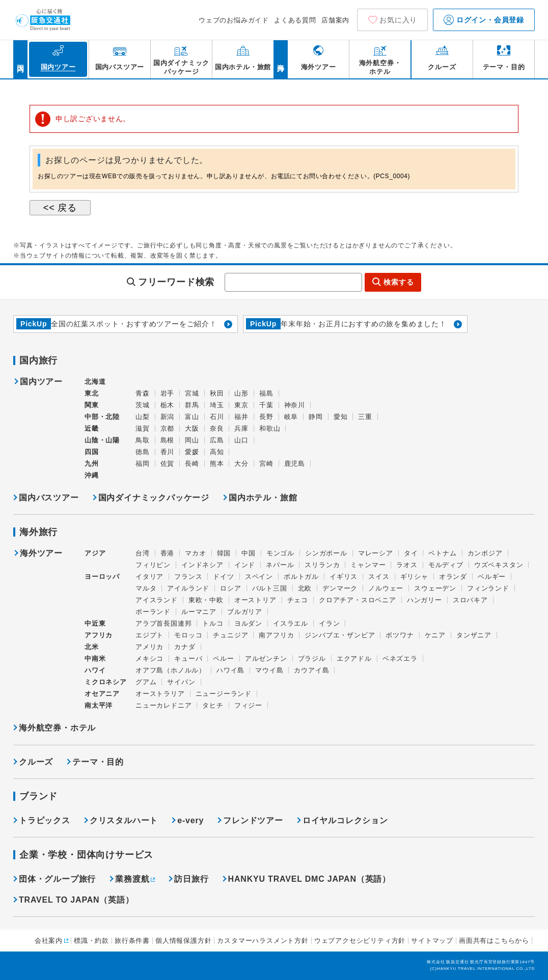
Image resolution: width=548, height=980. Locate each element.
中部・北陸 (102, 417)
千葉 (266, 405)
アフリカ (99, 635)
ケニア (435, 635)
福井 (241, 417)
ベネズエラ (400, 659)
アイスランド (157, 600)
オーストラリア (160, 694)
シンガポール (326, 553)
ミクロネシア (106, 682)
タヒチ (213, 705)
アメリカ (149, 647)
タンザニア (474, 635)
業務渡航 (132, 879)
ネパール (280, 565)
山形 (241, 393)
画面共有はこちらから (494, 941)
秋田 (217, 393)
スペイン (259, 577)
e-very (190, 820)
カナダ (185, 647)
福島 (266, 393)
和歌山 (270, 428)
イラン (329, 623)
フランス (188, 577)
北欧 (305, 588)
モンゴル (280, 553)
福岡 (143, 464)
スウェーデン (435, 588)
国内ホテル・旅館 (263, 498)
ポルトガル (301, 577)
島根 (168, 440)
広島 (217, 440)
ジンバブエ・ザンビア (340, 635)
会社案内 (49, 941)
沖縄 (92, 475)
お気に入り (398, 20)
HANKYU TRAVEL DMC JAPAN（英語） (309, 879)
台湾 (143, 553)
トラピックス (45, 820)
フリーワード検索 (176, 282)
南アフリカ (276, 635)
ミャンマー (368, 565)
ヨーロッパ (102, 577)
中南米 (95, 659)
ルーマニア (199, 612)
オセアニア (102, 694)
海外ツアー (41, 553)
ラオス (407, 565)
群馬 (192, 405)
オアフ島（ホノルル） (171, 670)
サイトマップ (432, 941)
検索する (399, 282)
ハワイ (95, 670)
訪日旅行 (191, 879)
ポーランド (153, 612)
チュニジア (230, 635)
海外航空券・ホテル (57, 728)
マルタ (146, 588)
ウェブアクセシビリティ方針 (360, 941)
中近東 (95, 623)
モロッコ (188, 635)
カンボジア (485, 553)
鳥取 (143, 440)
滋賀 (143, 428)
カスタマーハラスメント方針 (263, 941)
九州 (92, 464)
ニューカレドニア (163, 705)
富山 (192, 417)
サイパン (181, 682)
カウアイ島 (311, 670)
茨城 (143, 405)
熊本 (217, 464)
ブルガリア (245, 612)
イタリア (149, 577)
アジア (95, 553)
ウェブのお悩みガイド (234, 20)
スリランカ (322, 565)
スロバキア (470, 600)
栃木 (168, 405)
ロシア (230, 588)
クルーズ (36, 762)
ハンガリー (424, 600)
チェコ (298, 600)
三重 (365, 417)
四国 (92, 452)
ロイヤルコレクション (345, 820)
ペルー (223, 659)
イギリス (344, 577)
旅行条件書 (132, 941)
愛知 (341, 417)
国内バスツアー (49, 498)
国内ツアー (41, 382)
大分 (241, 464)
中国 (249, 553)
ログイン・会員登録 (484, 20)
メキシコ (149, 659)
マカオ (195, 553)
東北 (92, 393)
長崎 (192, 464)
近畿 (92, 428)
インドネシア (202, 565)
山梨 (143, 417)
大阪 (192, 428)
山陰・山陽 (102, 440)
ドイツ (223, 577)
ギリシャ (414, 577)
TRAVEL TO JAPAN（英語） (76, 900)
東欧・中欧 (206, 600)
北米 (92, 647)
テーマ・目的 (98, 762)
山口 (241, 440)
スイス (379, 577)
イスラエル (291, 623)
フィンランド (488, 588)
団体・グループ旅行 (57, 879)
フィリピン (153, 565)
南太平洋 (99, 705)
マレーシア (376, 553)
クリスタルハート (124, 820)
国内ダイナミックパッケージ (154, 498)
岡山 (192, 440)
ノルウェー (386, 588)
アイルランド (188, 588)
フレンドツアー (253, 820)
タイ (411, 553)
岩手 (168, 393)
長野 (266, 417)
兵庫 (241, 428)
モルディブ (446, 565)
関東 (92, 405)
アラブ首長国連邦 (163, 623)
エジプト (149, 635)
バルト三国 (270, 588)
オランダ (453, 577)
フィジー (248, 705)
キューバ (188, 659)
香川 (168, 452)
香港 (168, 553)
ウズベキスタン (499, 565)
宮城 (192, 393)
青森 (143, 393)
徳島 (143, 452)
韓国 (224, 553)
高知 (217, 452)
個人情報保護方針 (183, 941)
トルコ (213, 623)
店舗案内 (335, 20)
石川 (217, 417)
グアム (146, 682)
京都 (168, 428)
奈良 (217, 428)
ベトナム (442, 553)
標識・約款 (91, 941)
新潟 (168, 417)
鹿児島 (295, 464)
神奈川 (295, 405)
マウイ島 (269, 670)
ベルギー (492, 577)
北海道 (95, 382)
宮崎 (266, 464)
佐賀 (168, 464)
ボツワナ (400, 635)
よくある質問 (295, 20)
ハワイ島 (230, 670)
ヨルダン (248, 623)
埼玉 (217, 405)
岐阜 (291, 417)
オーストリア (255, 600)
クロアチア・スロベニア (358, 600)
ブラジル (312, 659)
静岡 (316, 417)
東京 (241, 405)
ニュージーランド (224, 694)
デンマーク (340, 588)
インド (245, 565)
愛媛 (192, 452)
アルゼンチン (266, 659)
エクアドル (354, 659)
